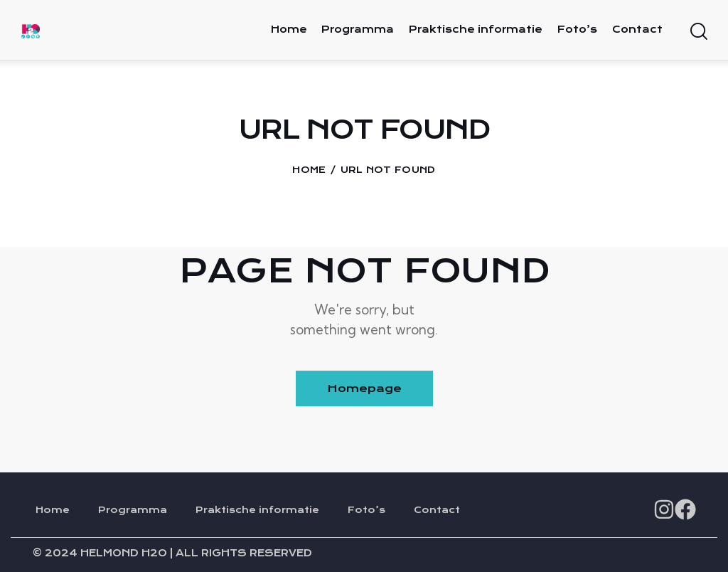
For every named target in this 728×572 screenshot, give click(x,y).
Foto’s (366, 510)
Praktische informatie (257, 510)
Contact (437, 510)
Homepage (364, 388)
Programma (133, 510)
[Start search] (698, 32)
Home (309, 170)
